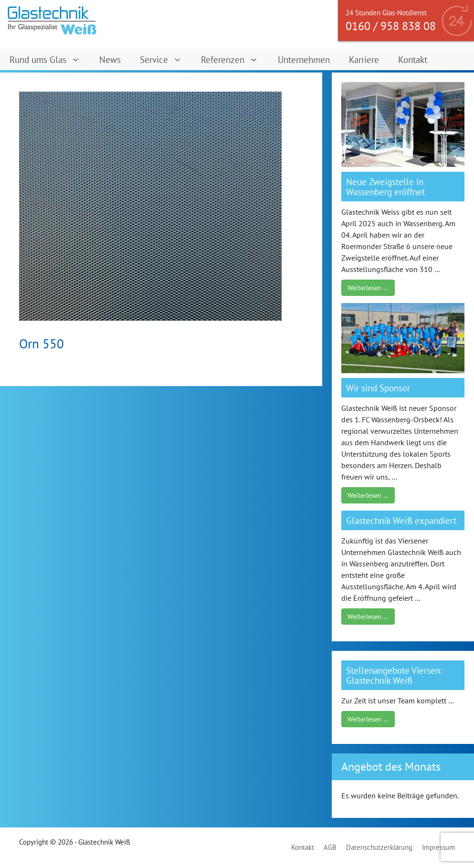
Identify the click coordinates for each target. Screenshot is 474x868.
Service (166, 59)
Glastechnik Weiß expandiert (401, 520)
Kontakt (413, 59)
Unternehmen (304, 59)
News (110, 59)
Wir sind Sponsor (378, 388)
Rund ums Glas (50, 59)
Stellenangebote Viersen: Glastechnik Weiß (394, 675)
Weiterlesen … (368, 288)
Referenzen (234, 59)
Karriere (364, 59)
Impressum (438, 847)
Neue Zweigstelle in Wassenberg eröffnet (385, 187)
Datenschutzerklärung (379, 847)
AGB (330, 847)
